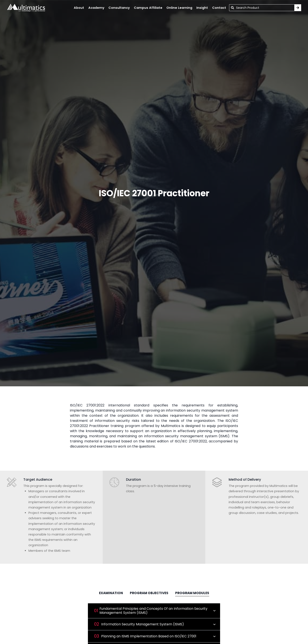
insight (202, 8)
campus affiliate (148, 8)
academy (96, 8)
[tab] (111, 594)
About (79, 8)
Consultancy (119, 8)
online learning (179, 8)
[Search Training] (298, 8)
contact (219, 8)
